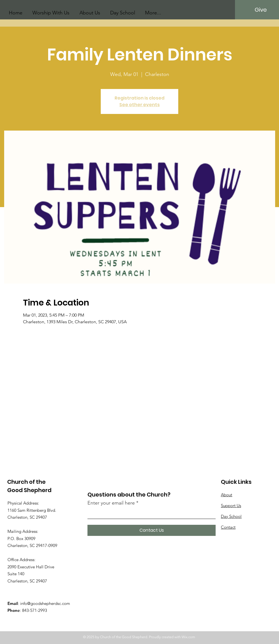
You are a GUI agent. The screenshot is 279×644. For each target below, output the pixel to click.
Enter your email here (111, 503)
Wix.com (188, 637)
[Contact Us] (152, 530)
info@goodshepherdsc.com (45, 603)
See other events (139, 105)
